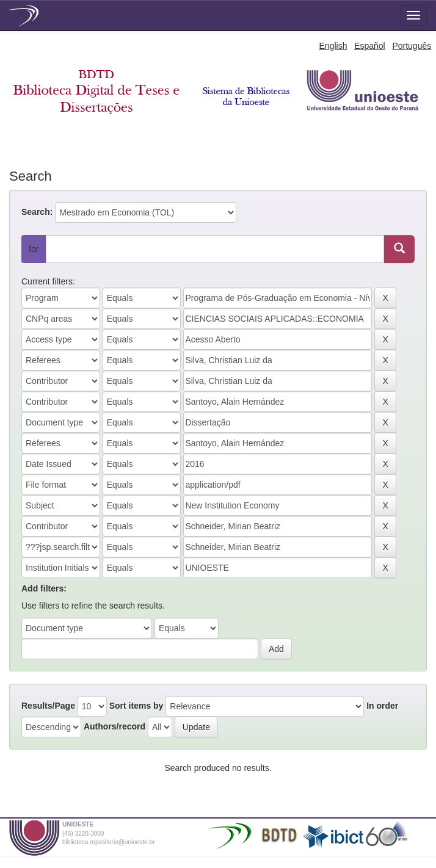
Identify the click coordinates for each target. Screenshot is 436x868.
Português (412, 46)
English (333, 46)
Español (370, 46)
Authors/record (114, 726)
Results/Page (48, 706)
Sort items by (136, 706)
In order (382, 706)
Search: (37, 212)
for (34, 249)
